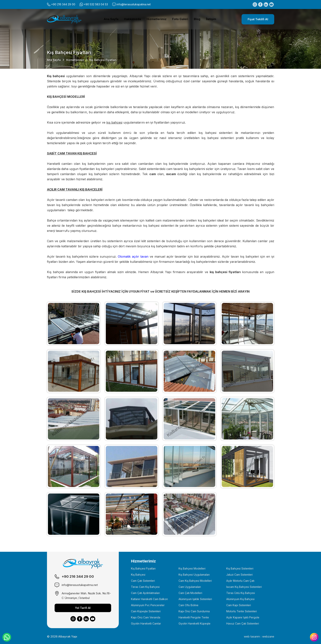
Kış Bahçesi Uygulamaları (194, 575)
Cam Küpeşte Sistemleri (146, 611)
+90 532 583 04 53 (96, 4)
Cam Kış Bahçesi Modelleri (195, 581)
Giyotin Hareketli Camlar (146, 623)
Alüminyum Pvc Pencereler (148, 605)
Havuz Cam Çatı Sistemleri (243, 623)
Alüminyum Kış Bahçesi (240, 599)
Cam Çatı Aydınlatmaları (145, 593)
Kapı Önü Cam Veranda (146, 617)
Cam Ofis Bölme (188, 605)
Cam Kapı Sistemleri (239, 605)
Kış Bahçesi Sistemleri (240, 568)
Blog (197, 19)
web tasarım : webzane (259, 636)
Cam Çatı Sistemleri (143, 581)
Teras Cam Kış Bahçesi (145, 587)
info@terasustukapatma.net (134, 4)
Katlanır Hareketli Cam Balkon (149, 599)
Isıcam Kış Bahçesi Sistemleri (244, 587)
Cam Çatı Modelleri (190, 593)
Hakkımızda (133, 19)
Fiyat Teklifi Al (258, 19)
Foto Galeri (180, 19)
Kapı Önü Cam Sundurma (194, 611)
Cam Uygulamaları (190, 587)
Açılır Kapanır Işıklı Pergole (243, 617)
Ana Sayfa (111, 19)
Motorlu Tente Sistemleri (242, 611)
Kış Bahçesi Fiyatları (143, 568)
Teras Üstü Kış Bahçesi (241, 593)
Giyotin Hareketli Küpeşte (194, 623)
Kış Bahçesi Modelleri (192, 568)
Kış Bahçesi (138, 575)
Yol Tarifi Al (83, 608)
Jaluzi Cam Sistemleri (239, 575)
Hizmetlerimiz (157, 19)
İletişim (211, 19)
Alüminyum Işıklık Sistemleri (195, 599)
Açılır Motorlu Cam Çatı (240, 581)
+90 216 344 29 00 (63, 4)
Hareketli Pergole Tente (194, 617)
